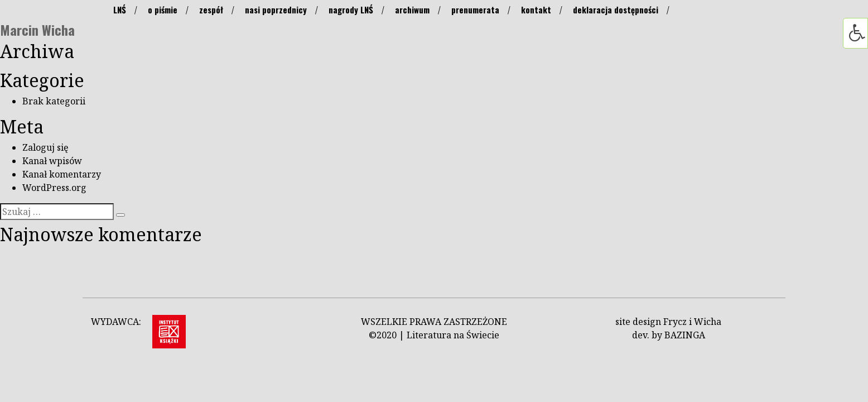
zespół (211, 9)
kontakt (536, 9)
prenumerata (475, 9)
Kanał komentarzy (62, 174)
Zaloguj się (45, 147)
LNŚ (120, 9)
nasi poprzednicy (276, 9)
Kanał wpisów (52, 161)
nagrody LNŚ (351, 9)
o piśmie (163, 9)
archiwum (412, 9)
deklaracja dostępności (616, 9)
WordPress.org (54, 188)
